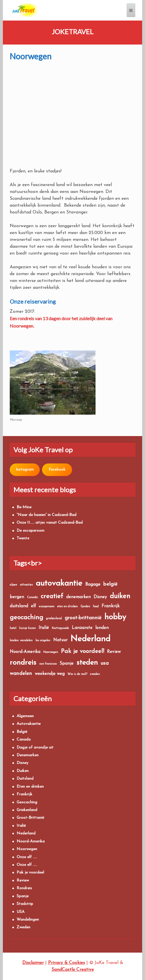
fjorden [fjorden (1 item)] (85, 607)
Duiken (23, 771)
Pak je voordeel (30, 873)
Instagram (25, 470)
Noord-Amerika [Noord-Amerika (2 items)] (25, 652)
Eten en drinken (30, 787)
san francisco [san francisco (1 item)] (48, 664)
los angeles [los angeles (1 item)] (43, 641)
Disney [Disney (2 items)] (100, 597)
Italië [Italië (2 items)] (44, 628)
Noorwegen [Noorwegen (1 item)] (51, 652)
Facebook (57, 470)
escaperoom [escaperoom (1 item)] (47, 607)
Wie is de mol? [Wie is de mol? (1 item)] (77, 674)
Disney (22, 763)
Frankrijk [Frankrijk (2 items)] (111, 606)
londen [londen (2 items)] (102, 628)
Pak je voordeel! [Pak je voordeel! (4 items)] (83, 651)
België (22, 732)
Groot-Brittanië (30, 818)
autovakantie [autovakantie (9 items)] (59, 584)
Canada (24, 740)
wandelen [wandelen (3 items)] (21, 674)
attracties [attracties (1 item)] (26, 585)
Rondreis (24, 888)
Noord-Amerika (31, 841)
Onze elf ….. (27, 857)
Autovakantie (29, 724)
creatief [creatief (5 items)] (52, 597)
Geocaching (27, 802)
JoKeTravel (73, 32)
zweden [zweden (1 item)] (95, 674)
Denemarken (28, 755)
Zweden (23, 927)
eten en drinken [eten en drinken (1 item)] (67, 607)
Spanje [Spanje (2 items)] (66, 664)
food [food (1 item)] (96, 607)
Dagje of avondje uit (35, 748)
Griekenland (27, 810)
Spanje (23, 896)
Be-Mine (24, 507)
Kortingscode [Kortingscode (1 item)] (60, 628)
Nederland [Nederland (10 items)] (90, 639)
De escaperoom (30, 531)
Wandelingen (28, 920)
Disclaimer (33, 963)
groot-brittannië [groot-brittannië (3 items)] (83, 618)
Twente (23, 538)
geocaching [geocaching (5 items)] (26, 618)
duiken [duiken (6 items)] (120, 596)
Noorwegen (27, 849)
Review (23, 881)
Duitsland (25, 779)
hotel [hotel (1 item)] (13, 628)
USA (21, 912)
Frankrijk (24, 794)
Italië (21, 826)
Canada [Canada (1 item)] (32, 597)
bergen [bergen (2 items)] (17, 597)
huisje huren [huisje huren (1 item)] (27, 628)
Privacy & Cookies (66, 963)
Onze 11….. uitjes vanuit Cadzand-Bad (50, 523)
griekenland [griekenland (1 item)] (54, 619)
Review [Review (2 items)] (114, 652)
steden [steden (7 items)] (87, 663)
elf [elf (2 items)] (33, 606)
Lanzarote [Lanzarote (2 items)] (82, 628)
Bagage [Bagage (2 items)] (93, 585)
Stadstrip (25, 904)
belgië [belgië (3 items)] (110, 584)
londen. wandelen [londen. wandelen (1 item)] (21, 641)
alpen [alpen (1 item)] (13, 585)
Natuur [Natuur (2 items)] (60, 640)
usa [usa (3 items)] (105, 663)
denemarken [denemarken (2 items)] (78, 597)
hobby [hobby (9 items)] (115, 617)
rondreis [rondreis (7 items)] (23, 663)
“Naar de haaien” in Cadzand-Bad (46, 515)
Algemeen (25, 716)
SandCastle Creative (73, 970)
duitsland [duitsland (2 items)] (19, 606)
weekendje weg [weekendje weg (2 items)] (50, 674)
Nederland (26, 833)
